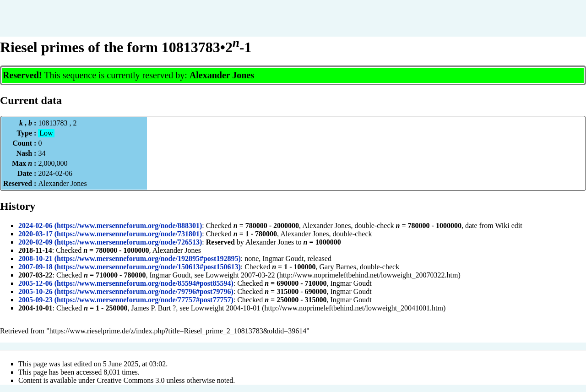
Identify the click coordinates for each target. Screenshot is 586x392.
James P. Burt (151, 308)
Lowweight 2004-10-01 (226, 308)
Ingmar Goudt (283, 259)
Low (46, 133)
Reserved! (22, 75)
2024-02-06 (35, 226)
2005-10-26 (35, 291)
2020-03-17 (35, 234)
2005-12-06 (35, 283)
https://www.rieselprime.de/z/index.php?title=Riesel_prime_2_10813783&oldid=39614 (178, 331)
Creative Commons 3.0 (131, 380)
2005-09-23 (35, 300)
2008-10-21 (35, 259)
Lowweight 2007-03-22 (240, 275)
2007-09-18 (35, 267)
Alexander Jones (222, 75)
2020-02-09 (35, 242)
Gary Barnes (338, 267)
